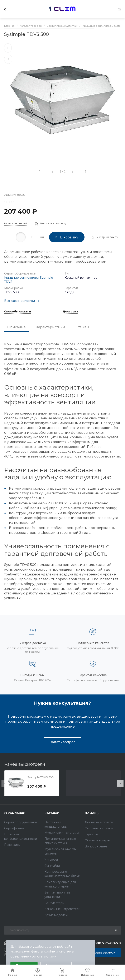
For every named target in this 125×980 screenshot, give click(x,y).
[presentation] (5, 783)
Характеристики (51, 327)
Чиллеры (51, 860)
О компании (15, 813)
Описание (16, 327)
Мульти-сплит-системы (62, 833)
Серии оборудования (20, 822)
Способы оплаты (18, 312)
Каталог (52, 813)
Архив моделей (56, 915)
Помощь (92, 813)
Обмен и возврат (98, 840)
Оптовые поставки (99, 828)
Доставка (70, 312)
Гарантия (92, 834)
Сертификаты (14, 828)
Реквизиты (12, 845)
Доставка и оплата (99, 822)
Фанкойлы (52, 866)
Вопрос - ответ (96, 846)
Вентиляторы (54, 903)
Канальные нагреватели (62, 909)
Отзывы (82, 327)
